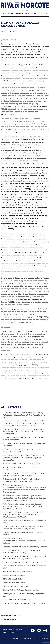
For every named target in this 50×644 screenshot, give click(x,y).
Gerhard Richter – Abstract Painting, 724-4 (24, 603)
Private (44, 14)
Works (11, 14)
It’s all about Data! (13, 579)
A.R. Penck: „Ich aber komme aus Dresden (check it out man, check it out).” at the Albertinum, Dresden (24, 506)
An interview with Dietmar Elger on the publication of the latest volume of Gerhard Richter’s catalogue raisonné (25, 498)
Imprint (27, 639)
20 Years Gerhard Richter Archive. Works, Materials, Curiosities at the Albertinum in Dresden (25, 415)
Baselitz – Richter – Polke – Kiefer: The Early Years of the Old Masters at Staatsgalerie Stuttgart (23, 515)
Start (4, 14)
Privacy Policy (41, 639)
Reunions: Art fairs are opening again (22, 464)
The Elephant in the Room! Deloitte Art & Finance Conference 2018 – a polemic (24, 541)
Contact (35, 14)
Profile (20, 14)
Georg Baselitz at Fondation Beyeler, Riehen (25, 562)
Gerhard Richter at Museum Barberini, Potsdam (25, 547)
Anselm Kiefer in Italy (14, 576)
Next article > (8, 619)
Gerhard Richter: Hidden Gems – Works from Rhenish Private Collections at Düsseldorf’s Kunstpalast (25, 432)
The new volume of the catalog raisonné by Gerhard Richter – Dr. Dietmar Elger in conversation (24, 458)
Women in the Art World (14, 583)
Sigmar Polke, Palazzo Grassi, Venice (20, 24)
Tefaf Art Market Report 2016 (17, 600)
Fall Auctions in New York (16, 586)
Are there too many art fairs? (18, 572)
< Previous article (10, 616)
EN (27, 10)
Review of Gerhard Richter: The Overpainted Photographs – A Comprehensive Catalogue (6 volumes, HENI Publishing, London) (24, 423)
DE (23, 10)
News (27, 14)
